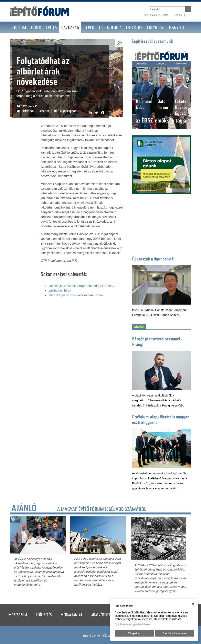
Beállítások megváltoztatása (132, 624)
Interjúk (134, 28)
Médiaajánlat (71, 615)
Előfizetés (44, 615)
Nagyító (176, 28)
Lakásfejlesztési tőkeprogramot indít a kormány (81, 286)
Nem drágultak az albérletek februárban (76, 295)
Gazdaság (70, 28)
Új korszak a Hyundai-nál (153, 259)
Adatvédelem (101, 615)
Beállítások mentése (175, 633)
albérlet (44, 111)
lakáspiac (29, 111)
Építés (51, 28)
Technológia (110, 28)
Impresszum (17, 615)
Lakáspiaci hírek (60, 291)
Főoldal (19, 28)
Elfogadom (134, 633)
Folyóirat (156, 28)
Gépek (89, 28)
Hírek (36, 28)
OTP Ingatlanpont (65, 111)
